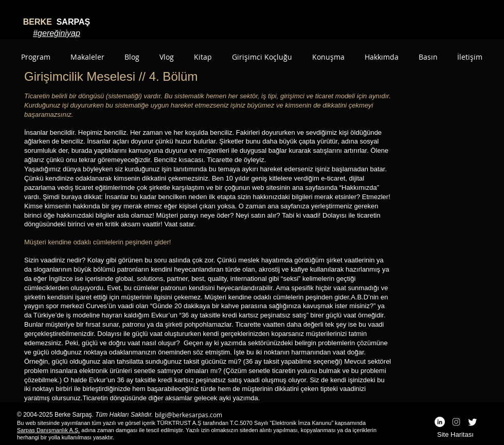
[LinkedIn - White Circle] (440, 422)
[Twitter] (473, 422)
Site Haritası (455, 434)
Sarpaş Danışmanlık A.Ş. (48, 430)
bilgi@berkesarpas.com (188, 415)
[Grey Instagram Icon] (456, 422)
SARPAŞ (57, 22)
